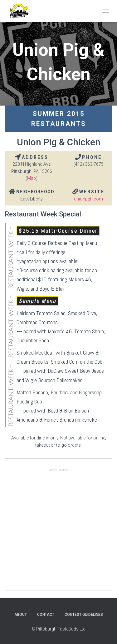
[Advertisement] (58, 531)
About (21, 615)
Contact (46, 615)
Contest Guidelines (84, 615)
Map (32, 178)
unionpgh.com (88, 199)
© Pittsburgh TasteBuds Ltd (58, 629)
